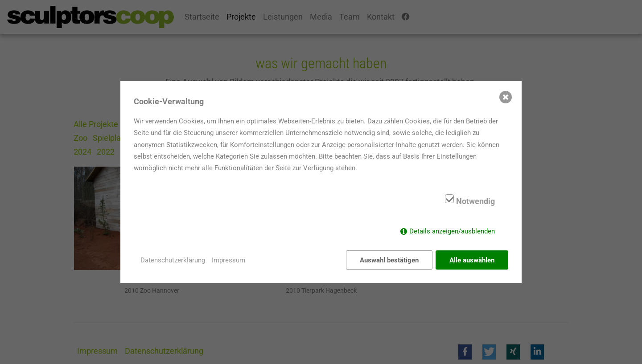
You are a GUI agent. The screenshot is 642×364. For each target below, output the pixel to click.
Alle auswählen (472, 260)
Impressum (228, 260)
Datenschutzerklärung (173, 260)
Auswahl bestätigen (389, 260)
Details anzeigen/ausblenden (452, 231)
